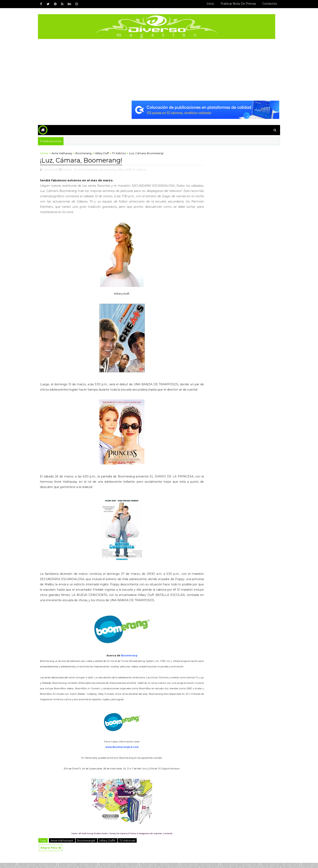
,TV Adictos (141, 169)
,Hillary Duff (126, 169)
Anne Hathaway (64, 153)
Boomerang (86, 153)
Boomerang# (89, 845)
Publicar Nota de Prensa (236, 4)
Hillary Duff (104, 153)
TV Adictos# (130, 845)
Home (47, 153)
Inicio (208, 4)
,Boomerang (110, 169)
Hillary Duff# (110, 845)
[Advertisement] (159, 69)
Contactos (267, 4)
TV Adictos (121, 153)
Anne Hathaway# (64, 845)
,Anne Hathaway (91, 169)
